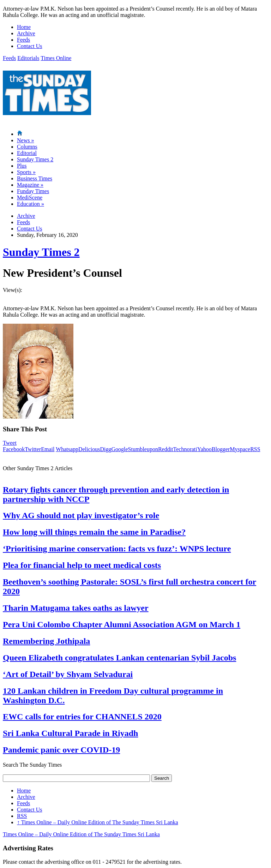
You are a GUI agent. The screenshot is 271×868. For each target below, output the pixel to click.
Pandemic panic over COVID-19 (61, 750)
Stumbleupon (143, 449)
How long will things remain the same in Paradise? (94, 532)
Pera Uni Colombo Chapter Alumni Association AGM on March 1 (122, 624)
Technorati (185, 449)
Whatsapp (67, 449)
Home (24, 27)
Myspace (240, 449)
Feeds (23, 40)
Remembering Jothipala (46, 641)
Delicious (89, 449)
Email (48, 449)
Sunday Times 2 (35, 159)
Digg (106, 449)
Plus (22, 166)
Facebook (14, 449)
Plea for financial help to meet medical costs (82, 565)
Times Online (56, 58)
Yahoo (204, 449)
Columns (27, 147)
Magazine (30, 185)
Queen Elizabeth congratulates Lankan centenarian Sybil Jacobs (119, 658)
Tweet (10, 443)
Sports (26, 172)
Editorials (28, 58)
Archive (26, 33)
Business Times (35, 178)
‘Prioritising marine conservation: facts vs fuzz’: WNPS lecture (117, 549)
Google (119, 449)
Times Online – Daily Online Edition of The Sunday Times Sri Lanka (98, 822)
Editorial (27, 153)
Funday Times (33, 191)
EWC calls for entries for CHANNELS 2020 (82, 717)
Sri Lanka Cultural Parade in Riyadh (70, 733)
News (25, 140)
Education (31, 204)
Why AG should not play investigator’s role (81, 515)
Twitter (33, 449)
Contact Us (30, 46)
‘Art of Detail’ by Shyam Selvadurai (68, 674)
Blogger (221, 449)
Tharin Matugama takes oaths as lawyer (76, 608)
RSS (255, 449)
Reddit (166, 449)
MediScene (30, 197)
